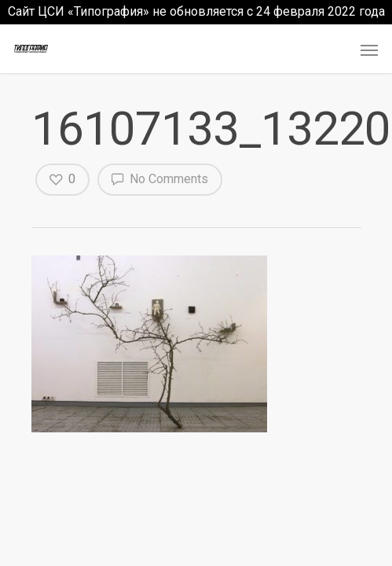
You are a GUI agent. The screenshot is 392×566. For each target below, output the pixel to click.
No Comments (160, 178)
